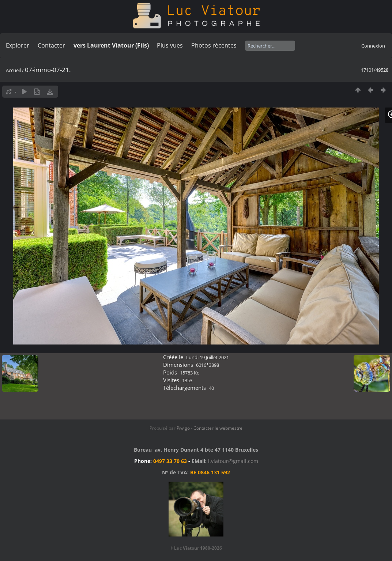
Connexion (373, 46)
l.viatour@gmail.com (233, 461)
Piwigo (183, 428)
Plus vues (170, 45)
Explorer (18, 45)
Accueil (13, 70)
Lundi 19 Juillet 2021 (208, 357)
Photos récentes (214, 45)
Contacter (51, 45)
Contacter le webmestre (218, 428)
